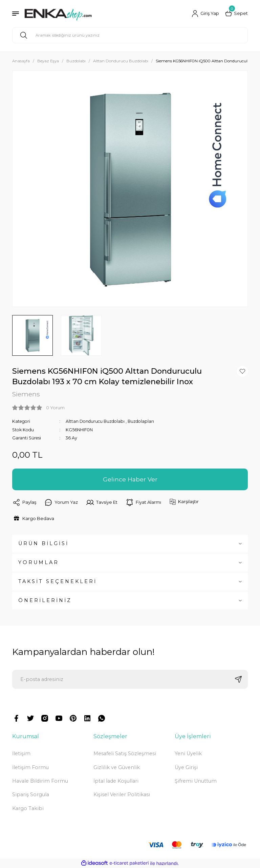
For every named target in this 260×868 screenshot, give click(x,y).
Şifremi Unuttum (196, 781)
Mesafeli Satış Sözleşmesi (125, 753)
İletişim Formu (30, 767)
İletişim (21, 753)
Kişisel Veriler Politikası (122, 794)
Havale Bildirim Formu (40, 781)
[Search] (130, 35)
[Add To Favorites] (242, 371)
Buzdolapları (142, 421)
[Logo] (58, 14)
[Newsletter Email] (130, 679)
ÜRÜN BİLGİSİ (44, 543)
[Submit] (238, 679)
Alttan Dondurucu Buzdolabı (95, 421)
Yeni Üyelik (188, 753)
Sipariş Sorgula (31, 794)
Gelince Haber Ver (130, 479)
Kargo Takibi (28, 808)
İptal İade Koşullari (116, 781)
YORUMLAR (39, 562)
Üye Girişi (186, 767)
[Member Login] (205, 14)
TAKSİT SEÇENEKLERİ (58, 581)
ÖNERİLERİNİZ (45, 600)
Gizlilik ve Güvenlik (117, 767)
